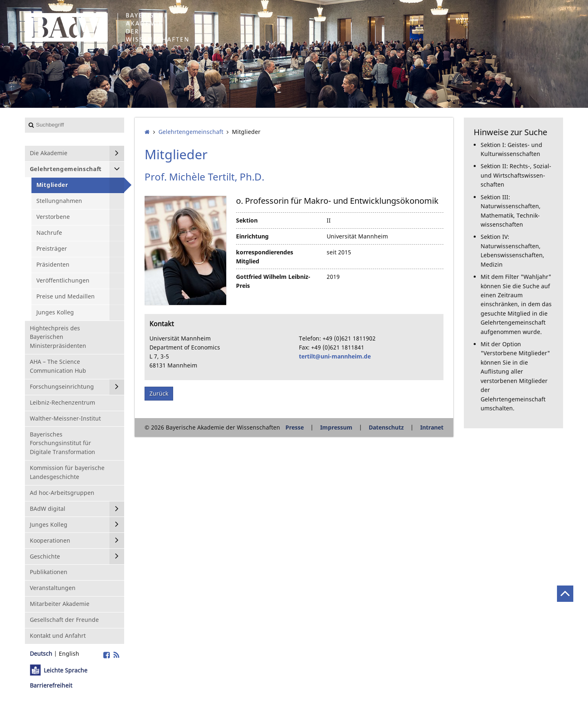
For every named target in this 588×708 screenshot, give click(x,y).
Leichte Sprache (66, 670)
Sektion (247, 220)
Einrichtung (252, 236)
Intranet (432, 427)
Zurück (159, 393)
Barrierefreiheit (51, 685)
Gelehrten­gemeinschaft (191, 132)
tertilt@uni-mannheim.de (335, 356)
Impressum (336, 427)
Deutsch (41, 653)
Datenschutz (386, 427)
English (69, 653)
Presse (295, 427)
